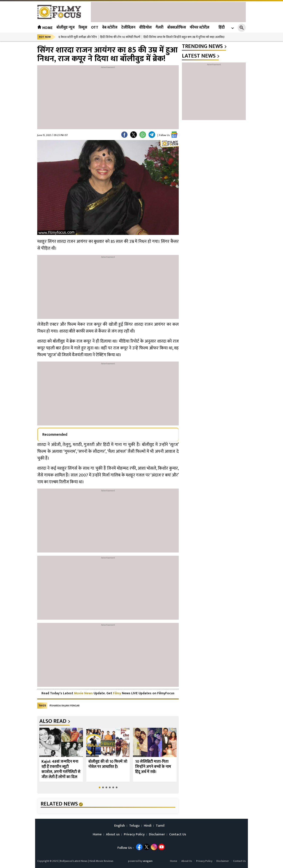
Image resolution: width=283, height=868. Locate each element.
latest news (199, 56)
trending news (202, 46)
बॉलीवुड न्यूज (66, 27)
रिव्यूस (83, 27)
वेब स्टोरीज (110, 27)
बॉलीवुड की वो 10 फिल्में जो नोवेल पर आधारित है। (108, 764)
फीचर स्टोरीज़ (200, 27)
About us (113, 835)
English (120, 826)
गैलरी (159, 27)
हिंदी (222, 28)
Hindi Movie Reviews (101, 861)
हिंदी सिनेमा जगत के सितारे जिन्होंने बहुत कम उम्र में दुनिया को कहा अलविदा (184, 37)
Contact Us (178, 835)
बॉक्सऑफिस (177, 27)
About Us (187, 861)
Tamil (160, 826)
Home (45, 28)
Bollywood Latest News (74, 861)
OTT (95, 27)
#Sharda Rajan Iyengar (64, 706)
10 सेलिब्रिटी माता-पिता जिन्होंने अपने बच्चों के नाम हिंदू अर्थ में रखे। (153, 767)
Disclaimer (157, 835)
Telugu (134, 826)
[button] (100, 787)
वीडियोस (145, 27)
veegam (148, 861)
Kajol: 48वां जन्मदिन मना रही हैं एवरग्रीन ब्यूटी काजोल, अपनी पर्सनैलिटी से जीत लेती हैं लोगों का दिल (61, 769)
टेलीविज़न (128, 27)
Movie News (83, 693)
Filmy (117, 693)
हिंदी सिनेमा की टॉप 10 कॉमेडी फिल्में (120, 37)
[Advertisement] (168, 12)
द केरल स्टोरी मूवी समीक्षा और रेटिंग (78, 37)
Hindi (148, 826)
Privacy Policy (134, 835)
